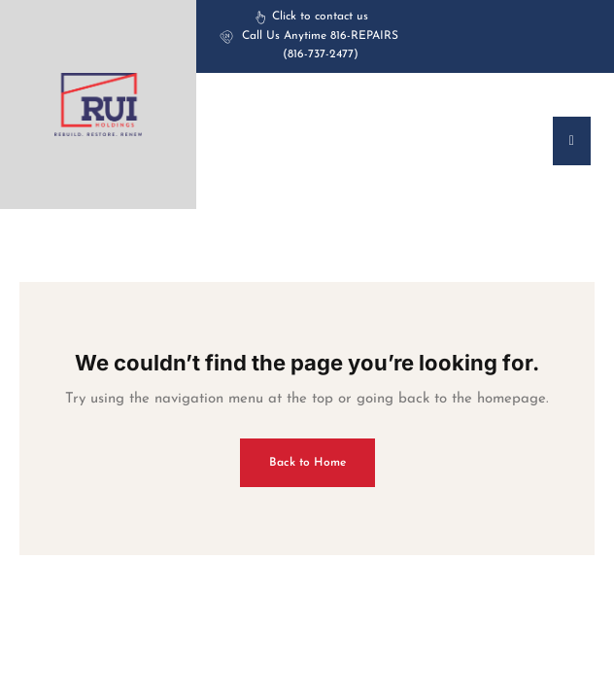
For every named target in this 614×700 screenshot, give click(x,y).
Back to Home (307, 463)
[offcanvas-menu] (572, 141)
